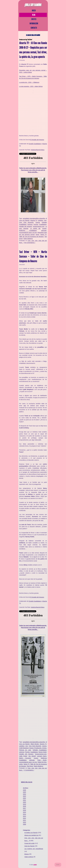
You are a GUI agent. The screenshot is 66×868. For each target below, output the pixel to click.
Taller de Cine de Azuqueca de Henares (31, 237)
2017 (24, 808)
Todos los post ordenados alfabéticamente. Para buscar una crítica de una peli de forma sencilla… (33, 170)
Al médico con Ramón (31, 833)
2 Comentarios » (29, 770)
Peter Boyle (42, 760)
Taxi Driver (30, 766)
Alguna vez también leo (31, 835)
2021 (24, 800)
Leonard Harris (42, 756)
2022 (24, 798)
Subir (58, 865)
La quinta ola (35, 228)
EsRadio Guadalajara (40, 750)
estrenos (30, 224)
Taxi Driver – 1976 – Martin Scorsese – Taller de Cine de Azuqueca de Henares (33, 257)
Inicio (34, 11)
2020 (24, 802)
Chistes (34, 19)
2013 (24, 816)
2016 (24, 810)
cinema (38, 222)
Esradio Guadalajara (35, 144)
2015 (24, 812)
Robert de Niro (42, 762)
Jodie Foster (23, 756)
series (37, 235)
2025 (24, 792)
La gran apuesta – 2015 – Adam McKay (31, 86)
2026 (24, 790)
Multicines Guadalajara (28, 231)
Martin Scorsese (25, 758)
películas (44, 231)
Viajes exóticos (29, 857)
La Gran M (35, 865)
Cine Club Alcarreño (26, 222)
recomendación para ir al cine (28, 233)
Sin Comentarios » (30, 243)
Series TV (43, 235)
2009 (24, 824)
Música (27, 854)
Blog (34, 15)
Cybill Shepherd (24, 748)
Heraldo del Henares (26, 226)
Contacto (34, 28)
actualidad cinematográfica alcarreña (34, 218)
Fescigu (36, 224)
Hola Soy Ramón (30, 846)
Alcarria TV (34, 220)
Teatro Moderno (28, 239)
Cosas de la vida (29, 843)
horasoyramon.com (39, 226)
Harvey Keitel (42, 752)
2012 (24, 818)
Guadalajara (43, 224)
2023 (24, 796)
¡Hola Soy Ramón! (33, 5)
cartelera (40, 220)
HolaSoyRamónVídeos (38, 150)
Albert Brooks (35, 744)
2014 (24, 814)
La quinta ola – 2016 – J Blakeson (29, 82)
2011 (24, 820)
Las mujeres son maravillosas (34, 849)
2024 (24, 794)
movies (44, 228)
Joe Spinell (32, 756)
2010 (24, 822)
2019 (24, 804)
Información (34, 24)
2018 (24, 806)
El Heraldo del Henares (37, 140)
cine (45, 220)
